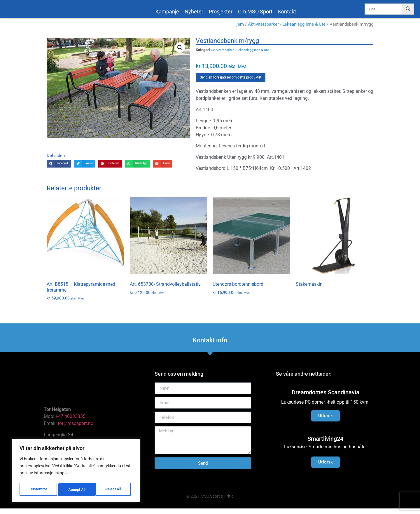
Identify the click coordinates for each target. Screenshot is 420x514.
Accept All (114, 490)
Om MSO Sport (255, 12)
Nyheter (194, 12)
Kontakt (287, 12)
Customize (38, 490)
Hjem (239, 30)
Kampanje (167, 12)
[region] (76, 472)
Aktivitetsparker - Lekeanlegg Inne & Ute (287, 30)
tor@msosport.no (76, 429)
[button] (180, 53)
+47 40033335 (70, 422)
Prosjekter (221, 12)
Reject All (77, 490)
